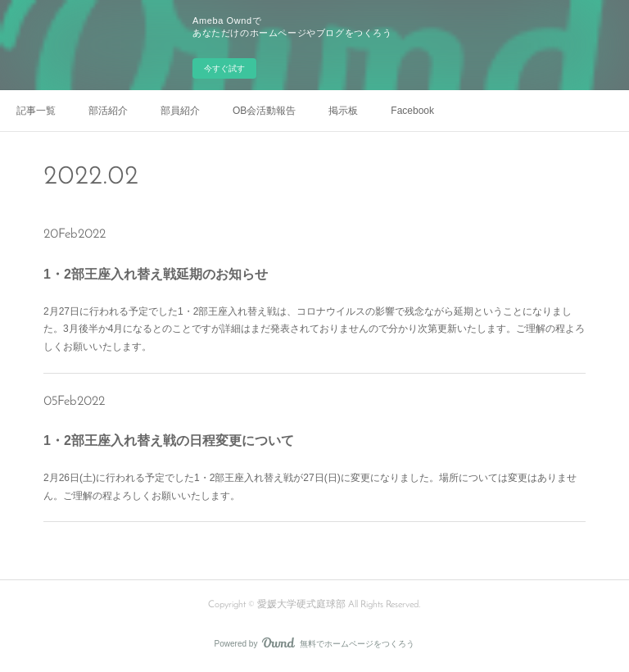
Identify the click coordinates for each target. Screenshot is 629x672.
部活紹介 (108, 111)
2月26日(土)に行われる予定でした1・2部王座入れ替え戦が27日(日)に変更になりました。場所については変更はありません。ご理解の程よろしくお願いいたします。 (310, 487)
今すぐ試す (224, 68)
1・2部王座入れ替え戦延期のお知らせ (156, 274)
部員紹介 (180, 111)
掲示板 (343, 111)
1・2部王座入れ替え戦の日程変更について (169, 440)
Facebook (412, 111)
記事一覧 (36, 111)
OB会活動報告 (264, 111)
